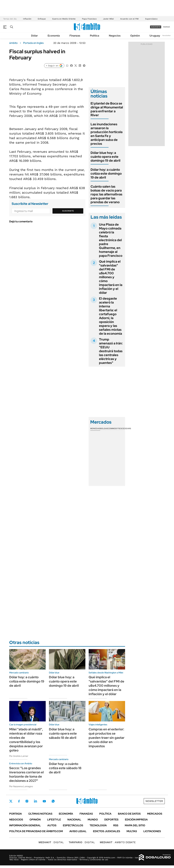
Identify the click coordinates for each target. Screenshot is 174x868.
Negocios (115, 36)
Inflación (27, 19)
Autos (52, 825)
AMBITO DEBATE (118, 842)
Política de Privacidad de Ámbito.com (36, 831)
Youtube (44, 801)
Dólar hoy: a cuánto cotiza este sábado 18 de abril (65, 768)
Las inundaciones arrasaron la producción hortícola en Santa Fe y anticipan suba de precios (107, 134)
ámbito (13, 43)
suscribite (156, 27)
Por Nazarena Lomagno (21, 786)
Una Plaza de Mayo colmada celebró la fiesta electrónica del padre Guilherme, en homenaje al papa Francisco (111, 240)
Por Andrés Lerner (19, 756)
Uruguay (155, 36)
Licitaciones (152, 831)
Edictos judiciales (107, 831)
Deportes (111, 820)
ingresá (166, 27)
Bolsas (104, 428)
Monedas (95, 428)
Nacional (74, 820)
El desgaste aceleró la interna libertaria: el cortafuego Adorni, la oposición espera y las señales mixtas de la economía (110, 316)
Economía (54, 36)
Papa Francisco (89, 19)
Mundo (93, 820)
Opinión (135, 36)
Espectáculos (73, 825)
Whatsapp (53, 801)
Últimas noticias (40, 814)
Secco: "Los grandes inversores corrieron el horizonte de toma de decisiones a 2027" (26, 774)
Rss (116, 825)
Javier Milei (108, 19)
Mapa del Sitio (135, 825)
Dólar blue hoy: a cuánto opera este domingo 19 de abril (105, 157)
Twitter (11, 801)
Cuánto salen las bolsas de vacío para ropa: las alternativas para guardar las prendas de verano (106, 194)
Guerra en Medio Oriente (64, 19)
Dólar (35, 36)
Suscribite (68, 211)
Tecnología (98, 825)
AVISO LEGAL (78, 831)
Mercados (155, 814)
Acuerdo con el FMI (129, 19)
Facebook (19, 801)
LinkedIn (35, 801)
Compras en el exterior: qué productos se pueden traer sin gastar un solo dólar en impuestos (107, 738)
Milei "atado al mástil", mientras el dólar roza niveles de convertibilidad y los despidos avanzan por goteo (26, 740)
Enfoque (42, 19)
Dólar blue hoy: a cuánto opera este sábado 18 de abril (63, 733)
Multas (132, 831)
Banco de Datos (129, 814)
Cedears (126, 428)
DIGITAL (51, 842)
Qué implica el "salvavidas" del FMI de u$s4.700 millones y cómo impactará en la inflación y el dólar (111, 277)
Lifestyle (54, 820)
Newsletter (167, 35)
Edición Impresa (136, 820)
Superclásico (151, 19)
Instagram (27, 801)
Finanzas (75, 36)
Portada (16, 814)
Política (95, 36)
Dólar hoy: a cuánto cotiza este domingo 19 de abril (106, 174)
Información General (25, 825)
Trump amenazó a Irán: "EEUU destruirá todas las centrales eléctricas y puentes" (111, 351)
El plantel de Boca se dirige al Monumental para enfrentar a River (107, 109)
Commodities (115, 428)
